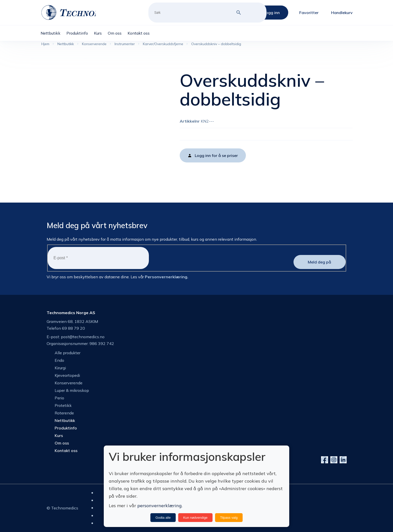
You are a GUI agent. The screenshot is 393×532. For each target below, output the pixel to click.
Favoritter (309, 13)
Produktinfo (66, 428)
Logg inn (272, 13)
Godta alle (163, 518)
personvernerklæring (160, 506)
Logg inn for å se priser (216, 155)
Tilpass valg (229, 518)
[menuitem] (54, 33)
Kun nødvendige (195, 518)
